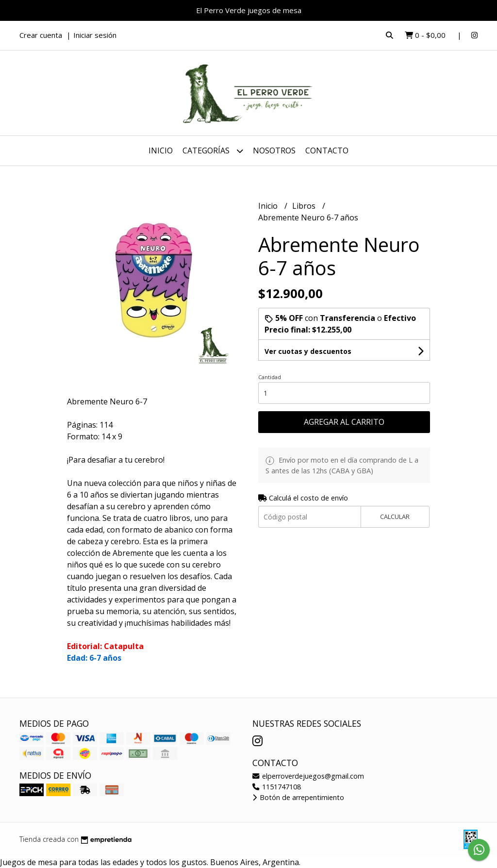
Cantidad (270, 377)
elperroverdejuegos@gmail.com (308, 776)
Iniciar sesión (95, 35)
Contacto (327, 150)
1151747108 (277, 787)
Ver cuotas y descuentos (308, 351)
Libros (305, 206)
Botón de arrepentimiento (298, 797)
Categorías (213, 151)
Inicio (161, 150)
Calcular (395, 517)
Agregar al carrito (344, 422)
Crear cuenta (41, 35)
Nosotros (274, 150)
